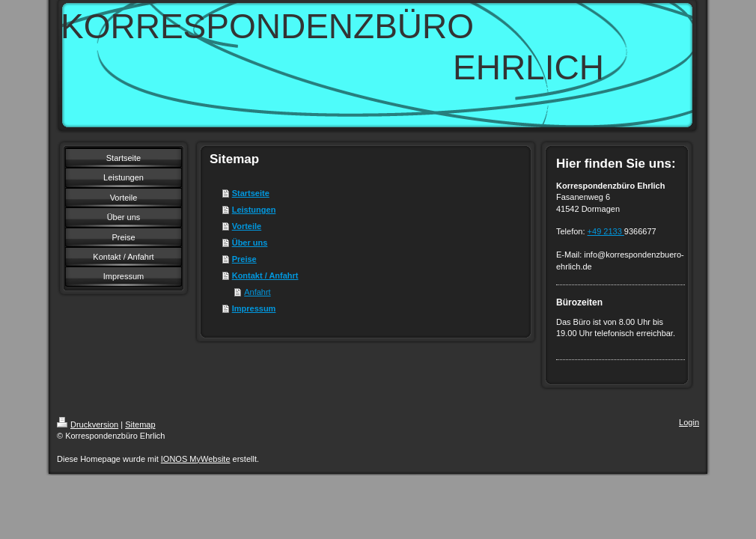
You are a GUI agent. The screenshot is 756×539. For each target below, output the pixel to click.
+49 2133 (606, 231)
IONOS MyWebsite (196, 459)
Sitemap (140, 424)
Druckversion (88, 424)
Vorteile (247, 226)
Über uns (250, 243)
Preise (244, 259)
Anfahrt (257, 292)
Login (689, 422)
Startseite (251, 193)
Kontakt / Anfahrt (265, 275)
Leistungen (254, 210)
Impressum (254, 308)
